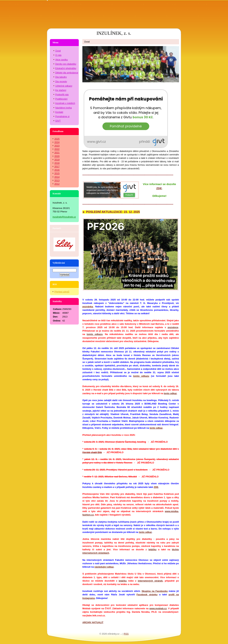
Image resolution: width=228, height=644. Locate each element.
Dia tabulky (61, 77)
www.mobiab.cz (158, 608)
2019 (57, 160)
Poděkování (61, 99)
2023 (57, 146)
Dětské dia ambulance (67, 73)
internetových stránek (150, 581)
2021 (57, 153)
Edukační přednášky (66, 68)
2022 (57, 149)
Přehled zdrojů (62, 292)
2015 (57, 173)
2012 (57, 184)
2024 (57, 142)
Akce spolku (62, 60)
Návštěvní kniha (64, 108)
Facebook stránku (147, 595)
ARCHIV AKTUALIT (93, 622)
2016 (57, 170)
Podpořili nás (62, 95)
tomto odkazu (95, 334)
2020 (57, 156)
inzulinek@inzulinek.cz (64, 217)
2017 (57, 167)
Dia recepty (61, 81)
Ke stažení (61, 90)
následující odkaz (104, 567)
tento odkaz (170, 393)
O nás (58, 55)
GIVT (58, 121)
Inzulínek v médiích (65, 103)
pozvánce (173, 327)
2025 (57, 139)
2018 (57, 163)
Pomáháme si (62, 116)
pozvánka (88, 307)
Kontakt (59, 112)
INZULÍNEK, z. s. (114, 33)
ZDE (156, 487)
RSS (126, 634)
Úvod (58, 51)
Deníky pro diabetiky (66, 64)
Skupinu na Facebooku (155, 591)
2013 (57, 180)
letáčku (152, 549)
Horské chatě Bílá (92, 452)
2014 (57, 177)
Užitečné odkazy (64, 86)
